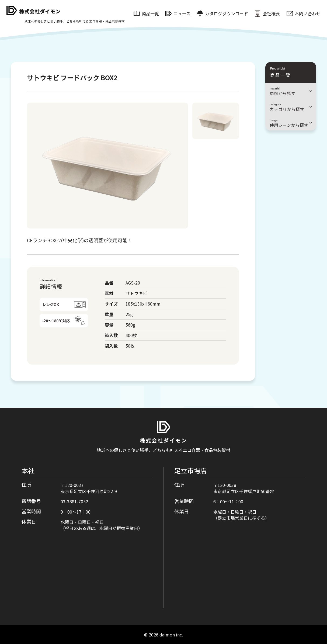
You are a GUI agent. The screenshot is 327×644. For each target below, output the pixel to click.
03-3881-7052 (74, 501)
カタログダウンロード (227, 13)
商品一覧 (150, 13)
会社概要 (271, 13)
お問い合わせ (308, 13)
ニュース (182, 13)
